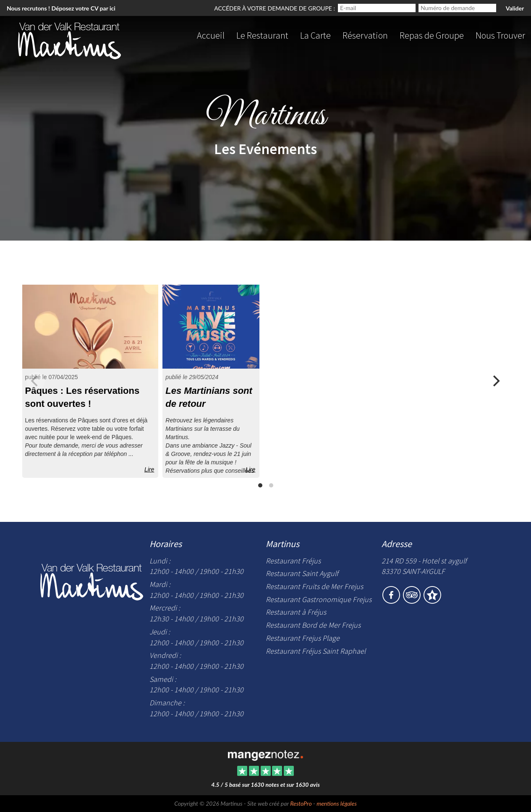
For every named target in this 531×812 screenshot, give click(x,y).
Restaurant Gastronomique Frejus (319, 599)
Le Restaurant (262, 35)
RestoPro (301, 803)
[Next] (496, 381)
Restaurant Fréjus (293, 561)
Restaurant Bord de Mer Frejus (313, 625)
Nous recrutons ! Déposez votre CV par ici (61, 8)
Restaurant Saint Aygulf (302, 573)
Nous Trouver (500, 35)
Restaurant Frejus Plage (303, 638)
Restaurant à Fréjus (296, 612)
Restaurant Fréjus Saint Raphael (316, 651)
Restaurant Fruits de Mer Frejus (314, 586)
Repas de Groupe (432, 35)
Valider (515, 8)
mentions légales (337, 803)
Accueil (211, 35)
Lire (149, 469)
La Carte (315, 35)
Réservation (365, 35)
